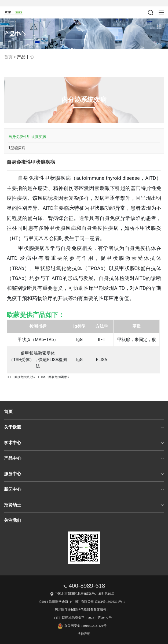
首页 (8, 57)
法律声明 (84, 634)
